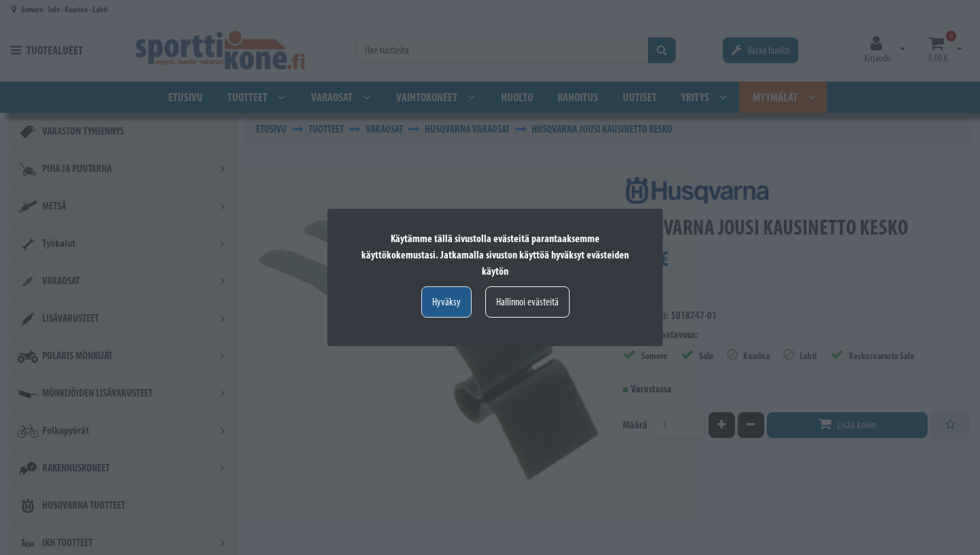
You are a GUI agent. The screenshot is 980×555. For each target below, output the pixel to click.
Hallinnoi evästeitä (527, 302)
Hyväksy (446, 302)
